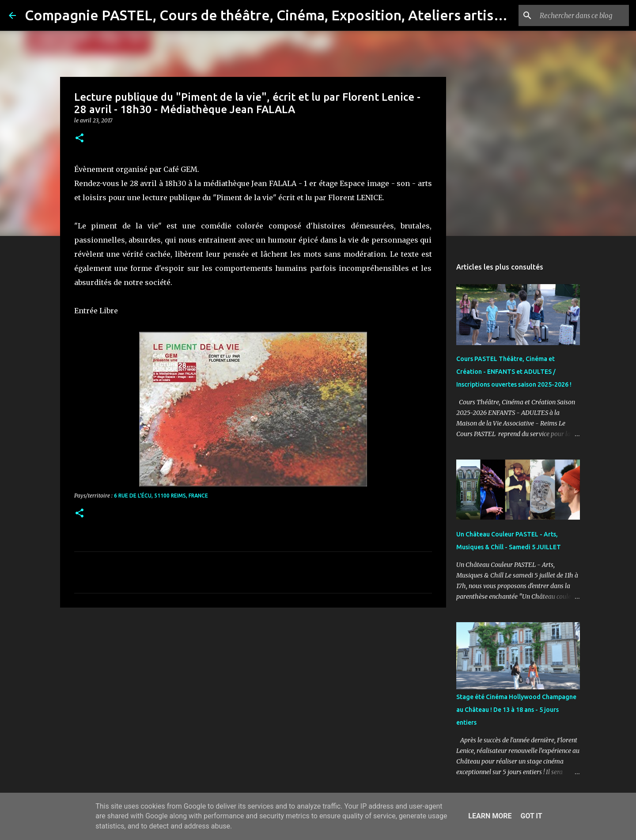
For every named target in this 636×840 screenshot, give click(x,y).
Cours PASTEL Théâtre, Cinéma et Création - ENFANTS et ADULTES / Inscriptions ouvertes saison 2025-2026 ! (514, 372)
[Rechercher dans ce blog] (583, 15)
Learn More (490, 816)
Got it (531, 816)
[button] (79, 139)
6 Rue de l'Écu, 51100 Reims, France (161, 496)
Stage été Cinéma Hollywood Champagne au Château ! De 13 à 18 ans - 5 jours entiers (516, 710)
